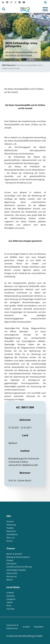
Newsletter (39, 627)
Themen (10, 521)
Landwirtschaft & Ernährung (19, 567)
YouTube (10, 609)
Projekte (10, 528)
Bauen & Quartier (14, 554)
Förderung (11, 525)
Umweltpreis (12, 534)
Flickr (9, 606)
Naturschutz (12, 573)
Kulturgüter (12, 563)
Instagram (11, 599)
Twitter (10, 602)
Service (10, 541)
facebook (10, 596)
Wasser (10, 580)
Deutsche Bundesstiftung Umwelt (26, 636)
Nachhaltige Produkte (16, 570)
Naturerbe (11, 531)
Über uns (11, 538)
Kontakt (26, 627)
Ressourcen (12, 576)
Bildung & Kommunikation (18, 557)
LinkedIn (10, 593)
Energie (10, 560)
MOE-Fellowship (8, 65)
